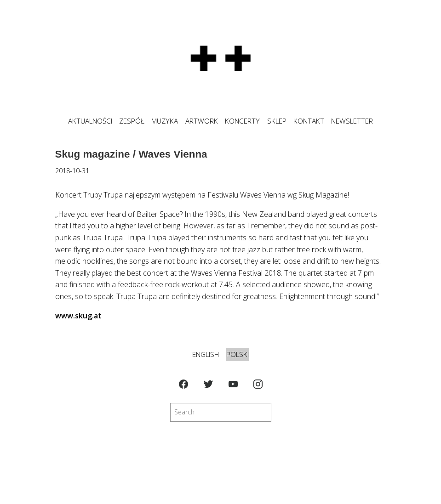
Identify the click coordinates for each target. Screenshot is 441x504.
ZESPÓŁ (132, 121)
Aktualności (90, 121)
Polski (238, 354)
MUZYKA (165, 121)
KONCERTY (242, 121)
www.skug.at (78, 316)
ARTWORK (202, 121)
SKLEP (277, 121)
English (206, 354)
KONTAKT (309, 121)
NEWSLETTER (352, 121)
